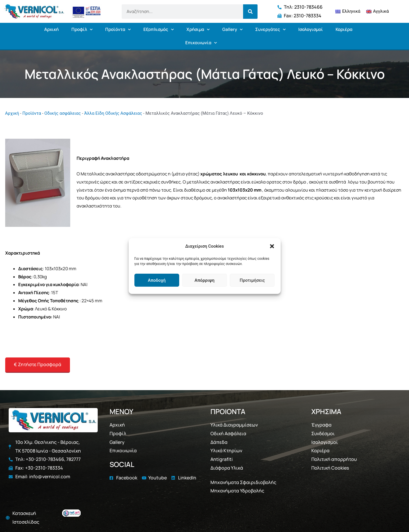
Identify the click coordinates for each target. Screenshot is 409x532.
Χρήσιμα (198, 30)
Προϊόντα (118, 30)
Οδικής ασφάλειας (63, 113)
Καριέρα (344, 29)
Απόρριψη (204, 280)
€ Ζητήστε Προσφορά (38, 364)
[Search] (250, 12)
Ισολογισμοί (311, 29)
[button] (272, 246)
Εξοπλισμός (159, 30)
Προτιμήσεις (252, 280)
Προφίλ (82, 30)
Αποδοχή (157, 280)
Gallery (232, 30)
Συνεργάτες (270, 30)
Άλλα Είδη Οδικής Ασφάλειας (113, 113)
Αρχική (51, 29)
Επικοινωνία (201, 43)
